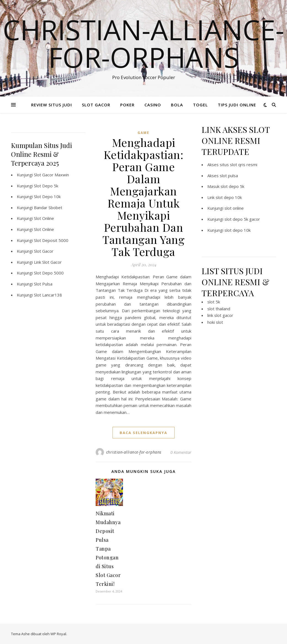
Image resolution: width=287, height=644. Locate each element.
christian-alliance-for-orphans (134, 452)
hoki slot (215, 322)
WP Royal (58, 634)
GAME (143, 133)
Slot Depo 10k (47, 196)
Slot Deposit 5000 (51, 240)
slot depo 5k (232, 186)
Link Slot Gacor (48, 262)
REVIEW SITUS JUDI (52, 105)
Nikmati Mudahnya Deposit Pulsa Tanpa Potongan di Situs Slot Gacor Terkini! (108, 549)
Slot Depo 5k (46, 186)
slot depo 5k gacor (242, 219)
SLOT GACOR (96, 105)
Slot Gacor (44, 251)
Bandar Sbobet (48, 208)
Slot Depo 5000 (49, 273)
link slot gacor (220, 315)
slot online (234, 208)
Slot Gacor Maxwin (51, 175)
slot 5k (214, 302)
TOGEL (200, 105)
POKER (127, 105)
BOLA (177, 105)
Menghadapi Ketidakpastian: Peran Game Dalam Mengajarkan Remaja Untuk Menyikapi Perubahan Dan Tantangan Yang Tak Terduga (143, 197)
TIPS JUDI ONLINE (237, 105)
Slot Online (44, 218)
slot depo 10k (229, 197)
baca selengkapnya (143, 433)
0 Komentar (181, 452)
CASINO (153, 105)
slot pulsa (229, 176)
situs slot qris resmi (238, 165)
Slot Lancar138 (48, 295)
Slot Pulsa (43, 284)
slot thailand (219, 309)
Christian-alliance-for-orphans (143, 43)
